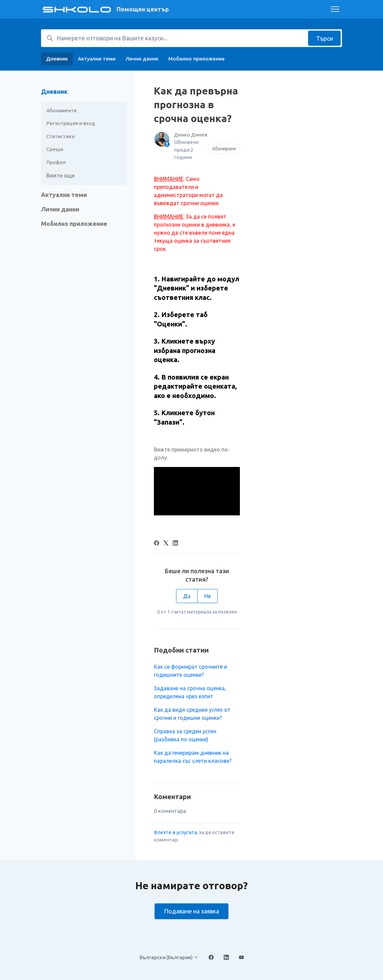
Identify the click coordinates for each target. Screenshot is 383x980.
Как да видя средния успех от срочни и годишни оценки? (192, 714)
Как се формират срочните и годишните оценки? (190, 671)
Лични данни (142, 59)
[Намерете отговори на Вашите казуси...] (191, 38)
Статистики (60, 136)
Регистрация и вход (71, 123)
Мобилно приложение (197, 59)
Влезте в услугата (175, 832)
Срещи (55, 149)
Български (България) (169, 957)
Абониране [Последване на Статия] (224, 149)
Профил (56, 162)
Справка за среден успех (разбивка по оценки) (185, 735)
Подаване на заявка (191, 911)
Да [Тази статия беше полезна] (187, 596)
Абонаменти (61, 110)
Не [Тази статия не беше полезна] (207, 596)
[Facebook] (157, 544)
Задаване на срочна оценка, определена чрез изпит (190, 692)
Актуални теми (97, 59)
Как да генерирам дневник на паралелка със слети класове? (193, 757)
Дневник (57, 59)
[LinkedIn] (175, 544)
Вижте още (60, 175)
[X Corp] (166, 544)
